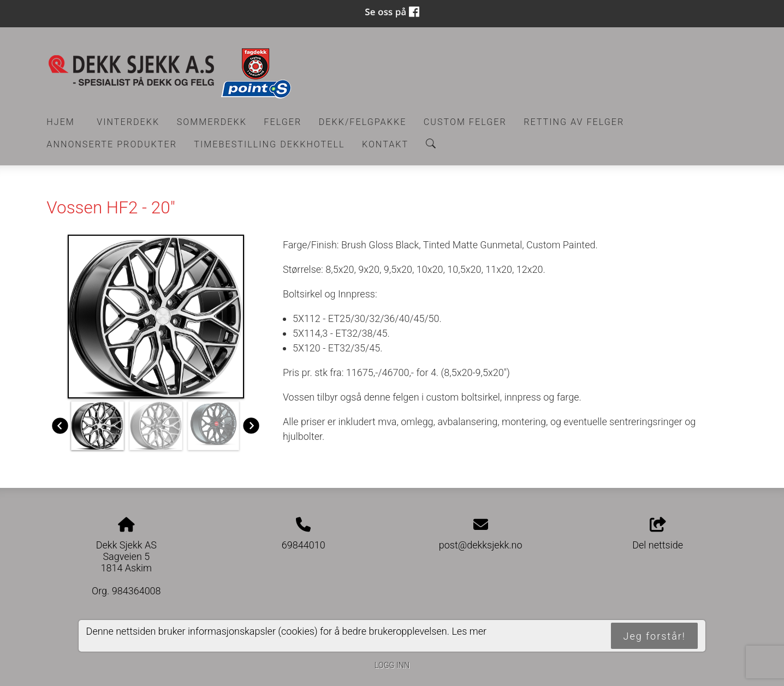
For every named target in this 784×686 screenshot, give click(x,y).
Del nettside (658, 534)
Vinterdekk (128, 122)
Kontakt (385, 144)
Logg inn (392, 666)
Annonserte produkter (112, 144)
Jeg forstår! (655, 636)
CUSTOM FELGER (465, 122)
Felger (283, 122)
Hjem (61, 122)
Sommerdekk (212, 122)
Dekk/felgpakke (363, 122)
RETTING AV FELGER (574, 122)
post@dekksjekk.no (481, 545)
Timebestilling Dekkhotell (269, 144)
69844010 (304, 545)
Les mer (469, 631)
